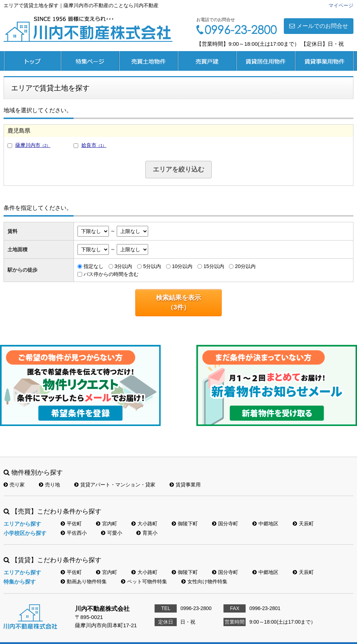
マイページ (341, 5)
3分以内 (123, 266)
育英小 (147, 533)
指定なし (94, 266)
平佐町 (71, 524)
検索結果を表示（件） (178, 303)
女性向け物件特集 (204, 581)
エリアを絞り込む (178, 169)
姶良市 (94, 145)
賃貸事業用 (324, 61)
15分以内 (214, 266)
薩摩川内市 (33, 145)
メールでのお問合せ (319, 26)
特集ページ (90, 61)
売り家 (14, 485)
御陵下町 (185, 524)
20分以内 (245, 266)
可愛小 (112, 533)
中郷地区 (265, 524)
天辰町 (303, 524)
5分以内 (152, 266)
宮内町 (107, 524)
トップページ (32, 61)
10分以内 (182, 266)
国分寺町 (225, 524)
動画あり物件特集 (84, 581)
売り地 (49, 485)
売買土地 (149, 61)
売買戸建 (207, 61)
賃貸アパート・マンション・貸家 (115, 485)
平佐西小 (74, 533)
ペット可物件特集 (144, 581)
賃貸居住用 (266, 61)
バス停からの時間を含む (111, 274)
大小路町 (144, 524)
